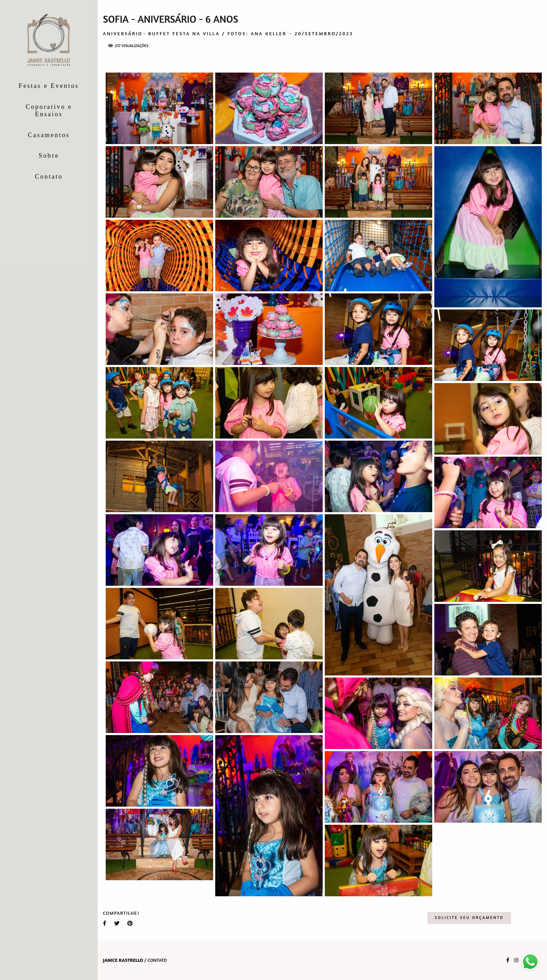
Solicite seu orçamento (469, 918)
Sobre (49, 156)
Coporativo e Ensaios (49, 111)
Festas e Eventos (49, 86)
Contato (49, 177)
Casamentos (49, 135)
